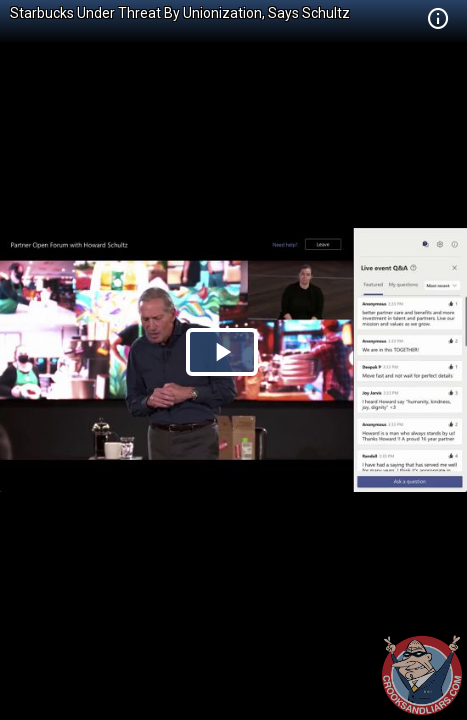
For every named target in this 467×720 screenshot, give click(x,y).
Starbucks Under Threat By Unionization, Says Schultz (180, 13)
